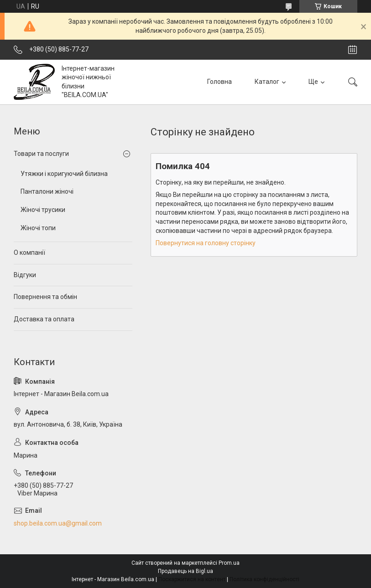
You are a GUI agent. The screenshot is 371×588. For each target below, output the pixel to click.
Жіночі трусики (43, 210)
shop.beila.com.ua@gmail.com (58, 523)
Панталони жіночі (47, 191)
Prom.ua (229, 563)
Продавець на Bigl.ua (185, 571)
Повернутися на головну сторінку (206, 243)
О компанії (29, 253)
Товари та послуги (41, 154)
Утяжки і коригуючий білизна (64, 174)
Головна (219, 82)
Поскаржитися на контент (192, 579)
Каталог (267, 82)
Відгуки (25, 275)
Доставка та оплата (44, 319)
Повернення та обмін (45, 297)
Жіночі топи (38, 228)
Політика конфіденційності (264, 579)
